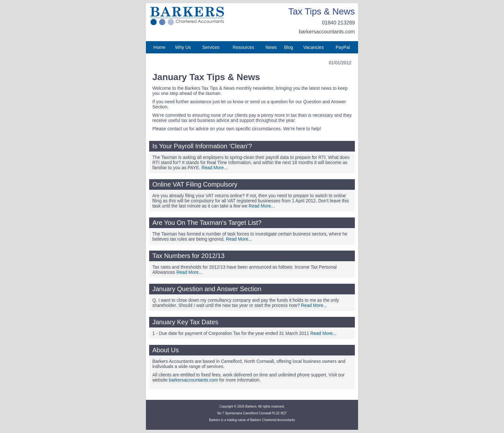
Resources (243, 47)
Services (211, 47)
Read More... (215, 168)
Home (159, 47)
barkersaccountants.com (327, 32)
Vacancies (314, 47)
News (271, 47)
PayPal (343, 47)
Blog (289, 47)
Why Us (183, 47)
